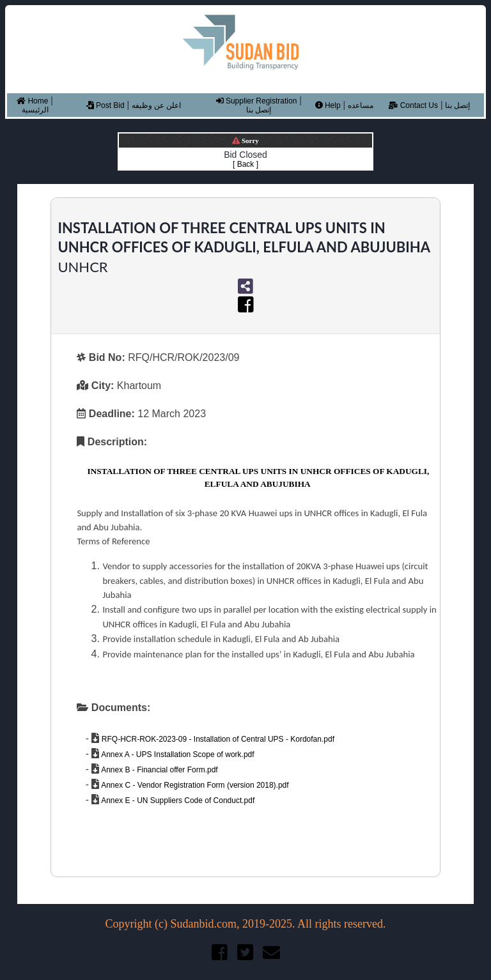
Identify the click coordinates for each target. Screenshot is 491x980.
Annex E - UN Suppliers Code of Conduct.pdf (177, 800)
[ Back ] (245, 164)
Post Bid (105, 105)
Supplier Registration (257, 101)
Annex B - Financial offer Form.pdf (158, 770)
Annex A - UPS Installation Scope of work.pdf (176, 754)
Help (328, 105)
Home (32, 101)
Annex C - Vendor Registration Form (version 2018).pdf (194, 785)
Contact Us (413, 105)
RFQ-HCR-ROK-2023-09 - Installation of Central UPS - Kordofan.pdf (216, 739)
